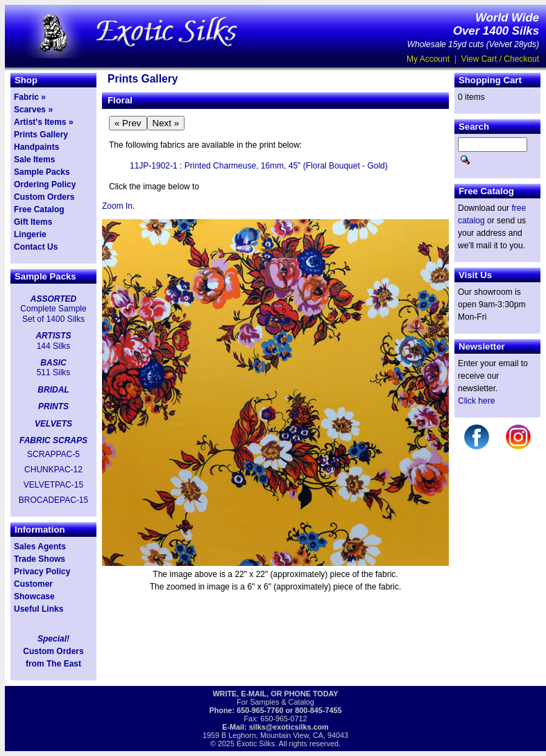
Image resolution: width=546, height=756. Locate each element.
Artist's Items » (44, 122)
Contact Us (36, 247)
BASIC (53, 363)
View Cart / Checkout (501, 59)
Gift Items (33, 222)
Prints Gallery (41, 135)
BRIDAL (53, 390)
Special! (53, 639)
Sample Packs (42, 172)
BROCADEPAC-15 (53, 500)
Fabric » (30, 97)
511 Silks (54, 372)
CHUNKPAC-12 (53, 470)
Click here (476, 401)
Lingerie (30, 234)
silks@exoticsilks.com (289, 727)
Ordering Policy (45, 184)
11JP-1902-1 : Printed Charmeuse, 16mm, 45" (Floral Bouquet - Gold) (259, 166)
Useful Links (39, 609)
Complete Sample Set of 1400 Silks (53, 313)
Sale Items (34, 160)
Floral (120, 100)
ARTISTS (53, 336)
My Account (428, 59)
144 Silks (54, 346)
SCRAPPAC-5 (53, 454)
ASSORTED (53, 299)
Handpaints (36, 147)
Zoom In (117, 206)
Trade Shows (40, 559)
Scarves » (33, 110)
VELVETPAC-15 (53, 485)
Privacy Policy (42, 572)
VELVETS (53, 424)
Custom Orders (44, 197)
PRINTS (53, 406)
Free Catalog (39, 209)
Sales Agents (40, 547)
